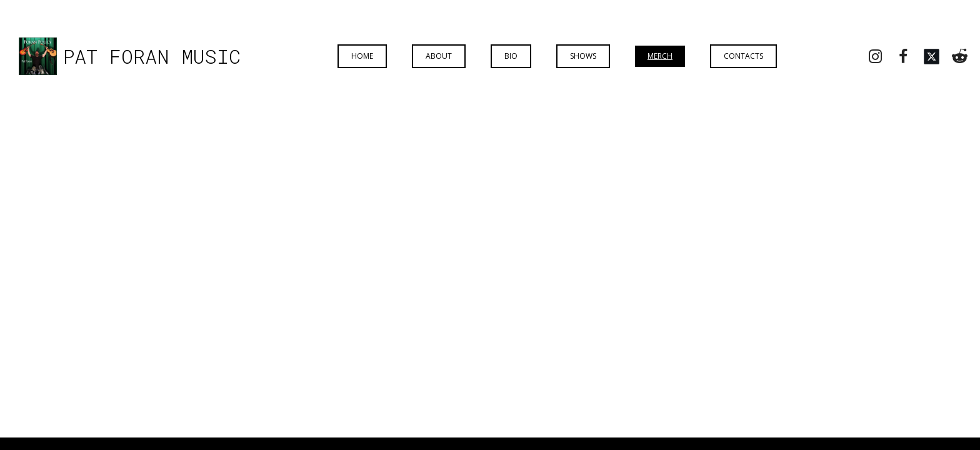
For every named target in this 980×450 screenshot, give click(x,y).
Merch (660, 56)
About (439, 56)
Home (362, 56)
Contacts (743, 56)
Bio (511, 56)
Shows (583, 56)
